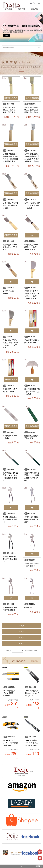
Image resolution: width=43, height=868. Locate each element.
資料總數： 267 (31, 651)
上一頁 (22, 632)
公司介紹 (8, 9)
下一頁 (22, 638)
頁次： (9, 651)
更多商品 (35, 661)
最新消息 (22, 9)
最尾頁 (22, 644)
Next (39, 27)
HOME (11, 5)
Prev (4, 27)
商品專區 (35, 9)
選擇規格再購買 (11, 98)
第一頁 (22, 626)
